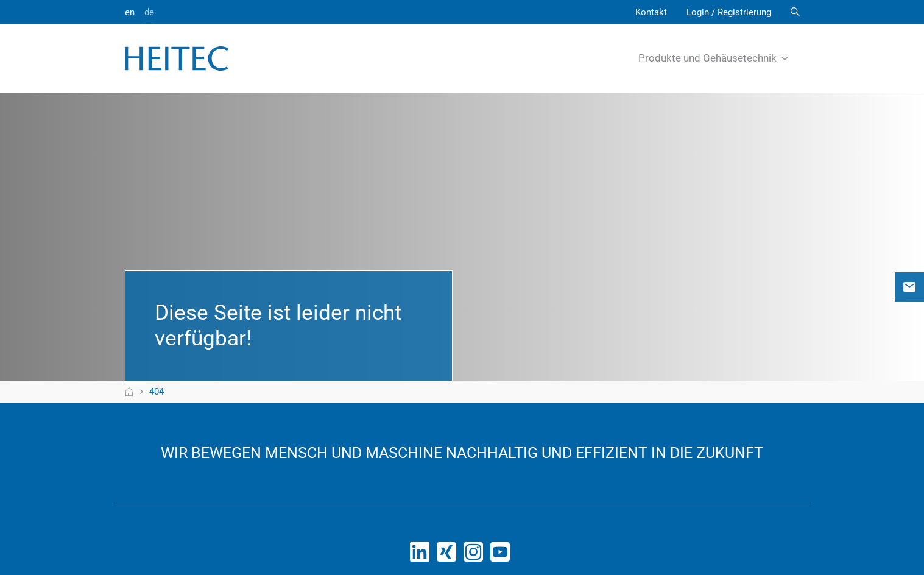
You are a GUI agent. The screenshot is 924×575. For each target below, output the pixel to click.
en (130, 12)
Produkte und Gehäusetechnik (714, 58)
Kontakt (651, 12)
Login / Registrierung (729, 12)
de (149, 12)
